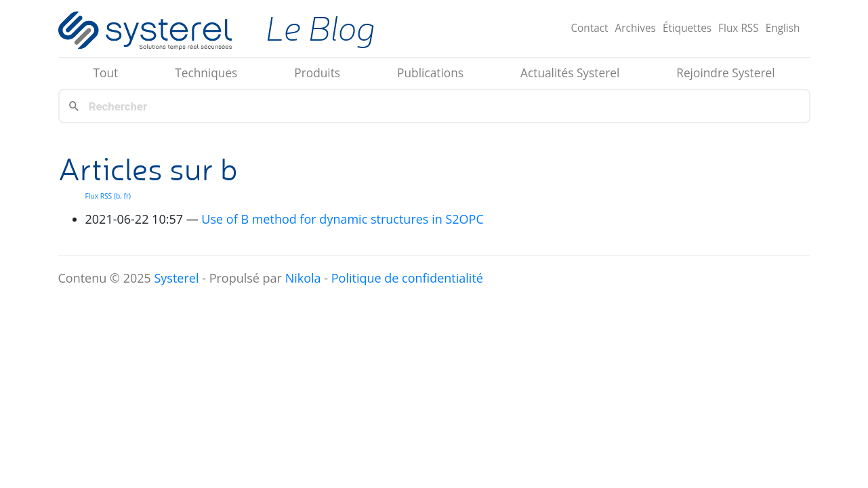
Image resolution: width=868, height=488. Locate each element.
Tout (105, 73)
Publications (430, 73)
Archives (636, 28)
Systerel (176, 278)
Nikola (303, 278)
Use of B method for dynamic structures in (342, 219)
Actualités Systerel (570, 73)
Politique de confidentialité (407, 278)
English (783, 28)
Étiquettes (687, 28)
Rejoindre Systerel (725, 73)
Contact (589, 28)
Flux (739, 28)
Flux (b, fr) (108, 196)
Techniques (206, 73)
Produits (317, 73)
